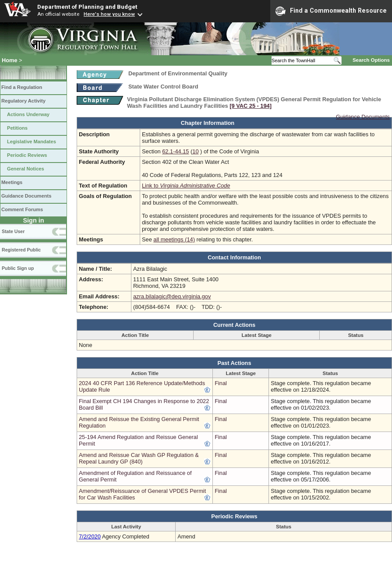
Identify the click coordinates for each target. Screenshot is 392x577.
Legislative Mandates (32, 142)
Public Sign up (18, 268)
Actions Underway (28, 114)
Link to (186, 186)
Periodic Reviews (27, 155)
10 (195, 151)
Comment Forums (22, 209)
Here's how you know (109, 14)
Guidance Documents (26, 196)
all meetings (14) (174, 239)
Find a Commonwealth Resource (331, 11)
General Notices (26, 169)
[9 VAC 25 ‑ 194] (251, 106)
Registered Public (21, 250)
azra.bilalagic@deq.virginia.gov (172, 296)
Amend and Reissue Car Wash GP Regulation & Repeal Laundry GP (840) (139, 458)
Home (10, 60)
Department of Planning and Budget (87, 7)
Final (221, 383)
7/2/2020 (90, 536)
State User (13, 231)
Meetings (12, 182)
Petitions (17, 128)
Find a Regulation (22, 87)
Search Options (371, 60)
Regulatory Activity (23, 101)
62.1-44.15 (175, 151)
